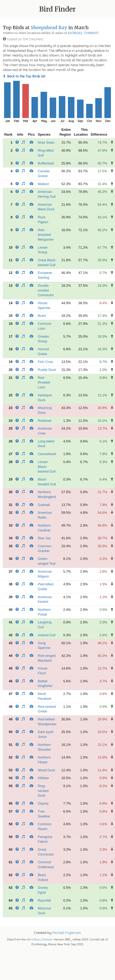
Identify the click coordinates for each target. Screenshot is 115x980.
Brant (42, 316)
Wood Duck (46, 770)
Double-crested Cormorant (46, 290)
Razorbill (44, 900)
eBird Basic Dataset (39, 939)
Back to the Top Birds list (24, 76)
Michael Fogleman (67, 933)
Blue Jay (44, 538)
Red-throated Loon (44, 383)
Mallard (43, 184)
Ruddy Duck (47, 370)
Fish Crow (45, 362)
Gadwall (44, 505)
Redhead (45, 421)
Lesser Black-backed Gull (47, 467)
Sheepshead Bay (49, 28)
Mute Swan (46, 143)
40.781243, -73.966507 (83, 33)
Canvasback (47, 454)
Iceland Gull (47, 635)
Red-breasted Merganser (46, 235)
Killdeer (43, 778)
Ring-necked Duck (43, 791)
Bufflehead (46, 163)
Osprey (43, 803)
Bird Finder (57, 9)
